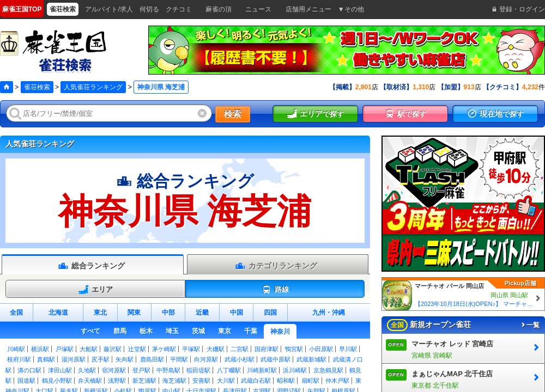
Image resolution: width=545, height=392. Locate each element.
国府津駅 (267, 349)
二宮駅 (240, 349)
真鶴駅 (46, 359)
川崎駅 (16, 349)
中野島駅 (168, 370)
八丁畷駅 (229, 370)
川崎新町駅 (262, 370)
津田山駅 (60, 370)
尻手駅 (101, 359)
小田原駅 (321, 349)
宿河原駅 (114, 370)
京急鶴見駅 (328, 370)
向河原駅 (206, 359)
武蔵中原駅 (275, 359)
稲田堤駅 (198, 370)
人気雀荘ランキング (93, 87)
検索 (233, 114)
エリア (95, 290)
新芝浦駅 (144, 381)
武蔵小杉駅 (240, 359)
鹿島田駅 (152, 359)
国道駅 (26, 381)
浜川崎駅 (295, 370)
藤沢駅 (113, 349)
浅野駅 (117, 381)
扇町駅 (310, 381)
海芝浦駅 (174, 381)
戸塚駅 (65, 349)
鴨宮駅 (294, 349)
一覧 (530, 325)
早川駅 (348, 349)
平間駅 (179, 359)
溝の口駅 (29, 370)
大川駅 (226, 381)
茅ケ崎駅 (164, 349)
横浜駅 (40, 349)
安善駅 (201, 381)
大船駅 (89, 349)
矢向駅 (125, 359)
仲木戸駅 (337, 381)
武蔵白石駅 (256, 381)
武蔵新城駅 (311, 359)
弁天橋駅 (90, 381)
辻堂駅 (137, 349)
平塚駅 (191, 349)
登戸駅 (141, 370)
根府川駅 (19, 359)
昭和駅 (286, 381)
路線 (275, 290)
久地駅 (87, 370)
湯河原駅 (74, 359)
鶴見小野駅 (57, 381)
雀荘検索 (37, 87)
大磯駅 (216, 349)
